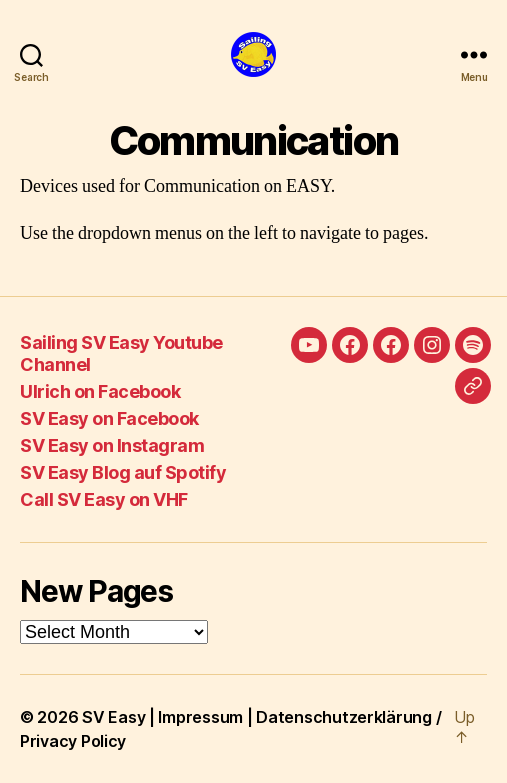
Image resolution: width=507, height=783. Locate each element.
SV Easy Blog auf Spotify (123, 472)
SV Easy (113, 717)
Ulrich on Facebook (100, 391)
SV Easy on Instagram (112, 445)
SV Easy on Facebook (109, 418)
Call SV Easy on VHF (104, 499)
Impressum (200, 717)
